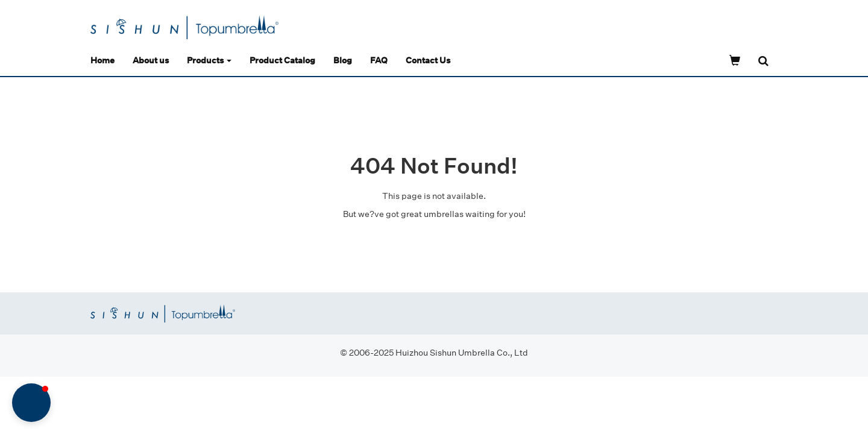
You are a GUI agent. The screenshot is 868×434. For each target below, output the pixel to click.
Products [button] (209, 60)
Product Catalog (282, 60)
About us (151, 60)
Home (102, 60)
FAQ (379, 60)
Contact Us (428, 60)
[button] (31, 403)
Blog (343, 60)
